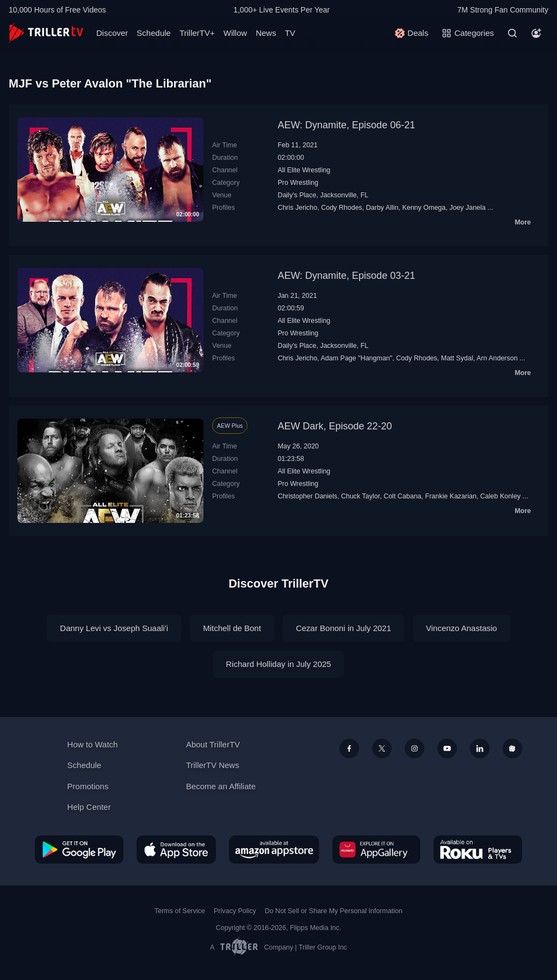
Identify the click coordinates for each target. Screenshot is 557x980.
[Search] (512, 33)
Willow (235, 33)
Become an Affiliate (221, 786)
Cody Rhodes (342, 208)
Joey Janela (468, 208)
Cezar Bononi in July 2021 (344, 628)
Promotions (88, 786)
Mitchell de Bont (232, 628)
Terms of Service (180, 911)
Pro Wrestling (298, 183)
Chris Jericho (297, 208)
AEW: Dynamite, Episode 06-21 (346, 125)
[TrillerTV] (46, 33)
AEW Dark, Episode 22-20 (335, 426)
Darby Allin (382, 208)
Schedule (154, 33)
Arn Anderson (497, 358)
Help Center (89, 807)
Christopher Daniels (307, 496)
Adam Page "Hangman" (357, 358)
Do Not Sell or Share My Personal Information (334, 911)
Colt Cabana (402, 496)
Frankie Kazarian (451, 496)
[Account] (536, 33)
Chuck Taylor (360, 496)
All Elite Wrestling (304, 170)
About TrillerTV (213, 744)
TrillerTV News (213, 765)
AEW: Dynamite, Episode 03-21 (346, 276)
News (266, 33)
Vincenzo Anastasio (462, 628)
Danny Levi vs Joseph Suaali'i (114, 628)
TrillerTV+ (197, 33)
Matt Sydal (457, 358)
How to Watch (93, 744)
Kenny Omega (424, 208)
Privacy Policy (235, 911)
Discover (112, 33)
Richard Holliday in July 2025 (278, 664)
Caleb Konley (500, 496)
